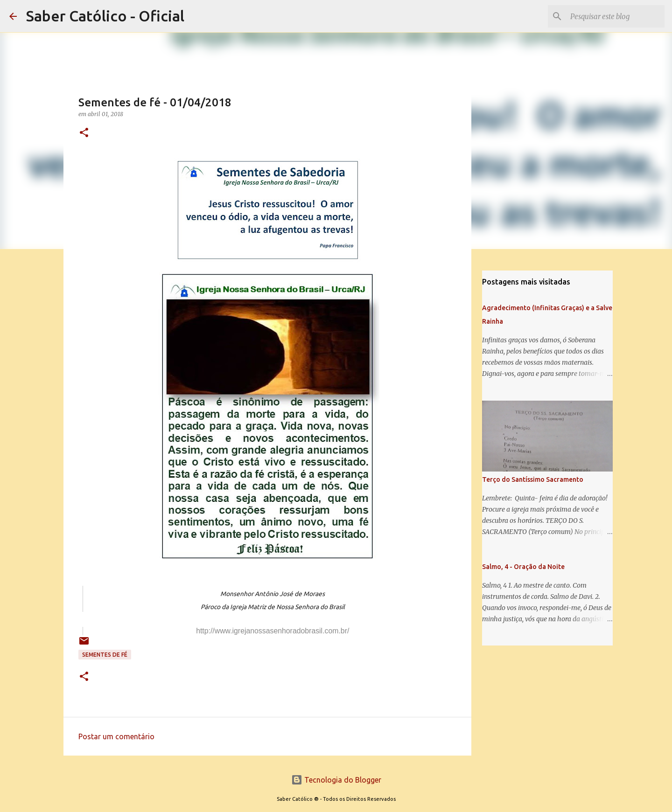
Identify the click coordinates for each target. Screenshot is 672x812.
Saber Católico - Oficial (105, 16)
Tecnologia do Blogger (336, 780)
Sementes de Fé (105, 655)
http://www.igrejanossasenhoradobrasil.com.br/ (273, 631)
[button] (84, 133)
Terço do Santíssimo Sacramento (533, 479)
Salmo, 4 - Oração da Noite (523, 567)
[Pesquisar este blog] (616, 16)
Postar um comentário (116, 736)
